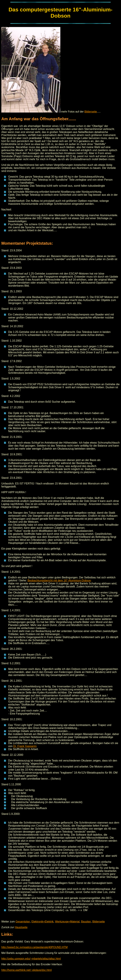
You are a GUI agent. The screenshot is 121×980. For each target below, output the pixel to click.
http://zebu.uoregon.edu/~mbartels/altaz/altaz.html (31, 959)
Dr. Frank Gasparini (25, 746)
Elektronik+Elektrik (42, 922)
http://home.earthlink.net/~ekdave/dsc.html (26, 970)
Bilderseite (91, 112)
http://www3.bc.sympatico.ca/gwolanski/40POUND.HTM (35, 947)
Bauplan (86, 922)
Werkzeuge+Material (67, 922)
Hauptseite (21, 927)
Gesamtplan (23, 922)
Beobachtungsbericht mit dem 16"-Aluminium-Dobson (59, 580)
